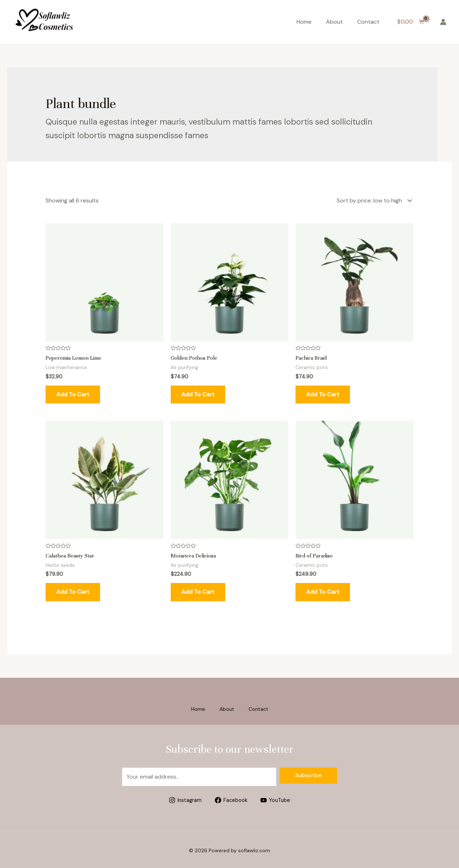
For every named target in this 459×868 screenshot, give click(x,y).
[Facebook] (231, 799)
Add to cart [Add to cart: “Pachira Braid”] (323, 393)
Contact (368, 22)
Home (304, 22)
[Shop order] (373, 200)
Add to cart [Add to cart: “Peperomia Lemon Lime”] (73, 393)
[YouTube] (277, 799)
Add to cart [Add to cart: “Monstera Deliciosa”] (198, 590)
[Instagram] (183, 799)
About (334, 22)
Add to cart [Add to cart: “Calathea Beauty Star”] (73, 590)
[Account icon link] (443, 22)
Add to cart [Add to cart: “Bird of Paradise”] (323, 590)
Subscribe (308, 774)
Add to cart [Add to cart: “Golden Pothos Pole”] (198, 393)
